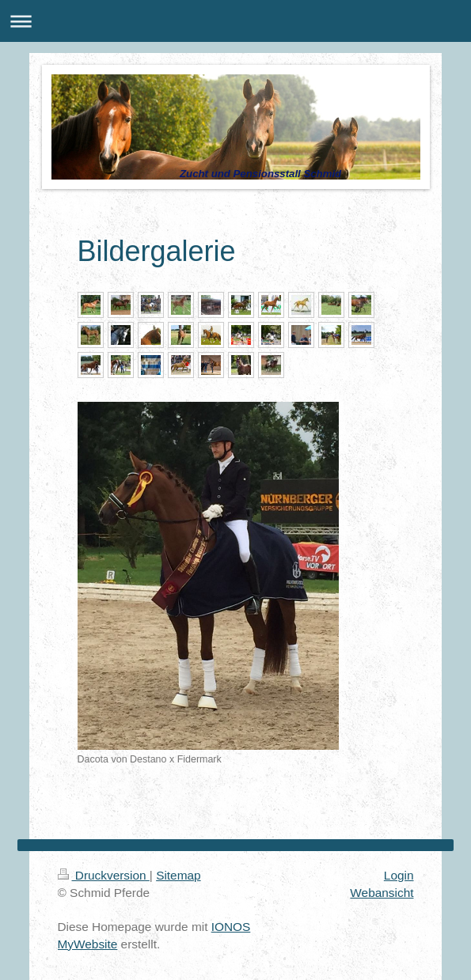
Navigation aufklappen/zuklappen (235, 21)
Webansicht (382, 893)
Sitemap (178, 875)
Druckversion (104, 875)
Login (399, 875)
